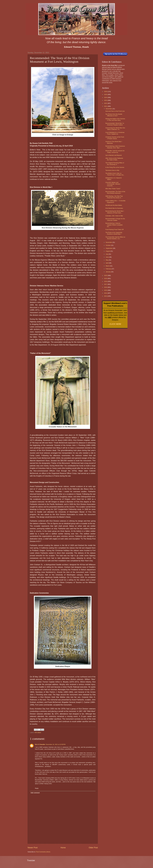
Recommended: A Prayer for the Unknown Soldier (115, 219)
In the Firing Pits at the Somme (115, 167)
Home (63, 848)
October (108, 245)
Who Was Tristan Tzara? (113, 189)
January (108, 272)
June (107, 257)
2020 (106, 275)
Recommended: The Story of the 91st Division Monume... (115, 192)
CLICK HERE (115, 324)
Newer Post (33, 848)
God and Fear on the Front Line (115, 111)
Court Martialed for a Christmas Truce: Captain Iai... (115, 133)
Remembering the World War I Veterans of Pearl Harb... (115, 212)
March (108, 266)
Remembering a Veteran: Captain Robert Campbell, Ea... (114, 225)
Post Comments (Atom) (43, 852)
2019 (106, 278)
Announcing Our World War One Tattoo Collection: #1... (115, 129)
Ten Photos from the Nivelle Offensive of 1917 (114, 115)
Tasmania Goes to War (112, 170)
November (109, 242)
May (107, 260)
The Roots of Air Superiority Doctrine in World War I (114, 233)
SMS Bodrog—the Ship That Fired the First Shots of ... (114, 197)
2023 (106, 100)
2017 (106, 284)
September (109, 248)
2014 (106, 293)
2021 (106, 106)
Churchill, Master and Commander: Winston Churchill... (113, 184)
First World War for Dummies (114, 208)
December (109, 109)
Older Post (93, 848)
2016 (106, 287)
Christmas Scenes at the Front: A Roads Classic (115, 138)
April (107, 263)
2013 (106, 296)
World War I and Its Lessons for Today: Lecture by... (115, 151)
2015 (106, 290)
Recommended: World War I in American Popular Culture (115, 124)
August (108, 251)
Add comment (35, 793)
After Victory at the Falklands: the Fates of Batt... (114, 159)
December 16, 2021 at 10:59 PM (56, 744)
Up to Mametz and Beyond (113, 155)
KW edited (38, 733)
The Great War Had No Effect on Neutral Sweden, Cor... (115, 238)
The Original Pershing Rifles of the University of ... (115, 164)
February (109, 269)
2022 (106, 103)
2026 (106, 92)
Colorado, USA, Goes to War (114, 216)
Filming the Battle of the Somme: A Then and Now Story (115, 119)
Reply (37, 788)
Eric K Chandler (40, 744)
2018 (106, 281)
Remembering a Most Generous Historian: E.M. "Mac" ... (115, 147)
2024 (106, 97)
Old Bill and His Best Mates (114, 205)
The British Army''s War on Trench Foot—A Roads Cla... (115, 174)
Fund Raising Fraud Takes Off (114, 229)
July (107, 254)
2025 (106, 94)
